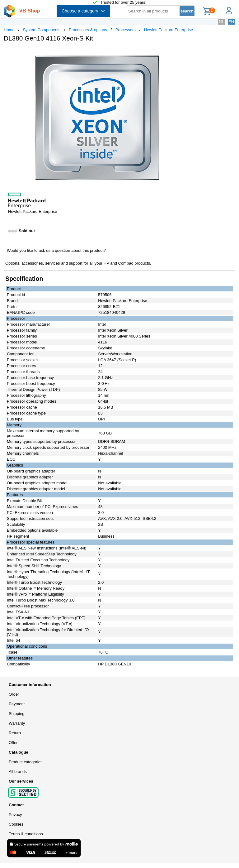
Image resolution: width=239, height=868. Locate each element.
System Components (42, 30)
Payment (17, 704)
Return (15, 733)
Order (14, 694)
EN (231, 22)
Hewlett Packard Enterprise (169, 30)
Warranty (17, 723)
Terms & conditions (26, 834)
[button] (185, 53)
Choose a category (83, 11)
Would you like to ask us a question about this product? (56, 250)
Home (9, 30)
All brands (18, 772)
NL (221, 22)
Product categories (26, 762)
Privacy (15, 815)
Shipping (17, 714)
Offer (13, 743)
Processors (126, 30)
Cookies (16, 824)
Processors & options (88, 30)
